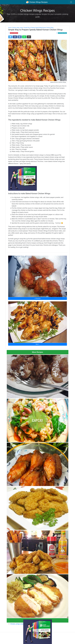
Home (10, 28)
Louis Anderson (14, 33)
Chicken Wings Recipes (37, 2)
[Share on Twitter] (10, 37)
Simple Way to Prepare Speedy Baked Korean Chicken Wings (39, 28)
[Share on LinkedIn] (20, 37)
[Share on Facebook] (15, 37)
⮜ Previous (37, 298)
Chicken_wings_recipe (17, 28)
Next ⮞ (37, 344)
